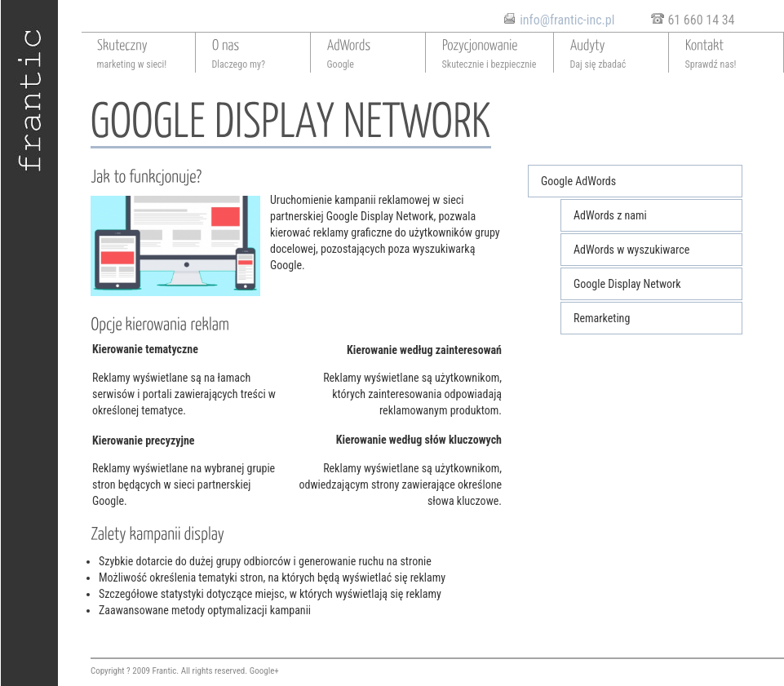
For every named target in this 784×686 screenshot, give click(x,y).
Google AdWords (578, 181)
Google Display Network (627, 284)
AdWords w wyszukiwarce (631, 250)
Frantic (165, 671)
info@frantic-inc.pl (567, 20)
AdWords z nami (610, 215)
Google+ (264, 671)
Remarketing (602, 318)
